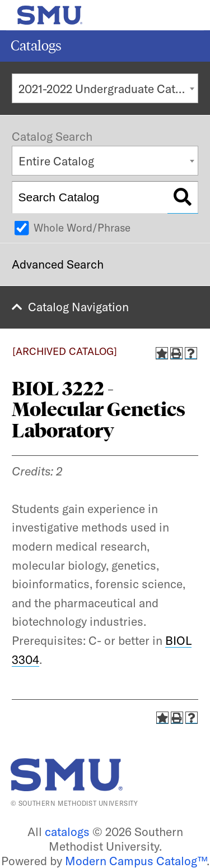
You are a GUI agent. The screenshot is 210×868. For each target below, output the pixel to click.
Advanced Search (58, 264)
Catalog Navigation (78, 307)
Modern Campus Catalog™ (136, 861)
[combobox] (105, 88)
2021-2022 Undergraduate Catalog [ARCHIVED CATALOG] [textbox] (108, 89)
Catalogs (36, 46)
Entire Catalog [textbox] (56, 161)
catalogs (67, 832)
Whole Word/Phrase (82, 228)
